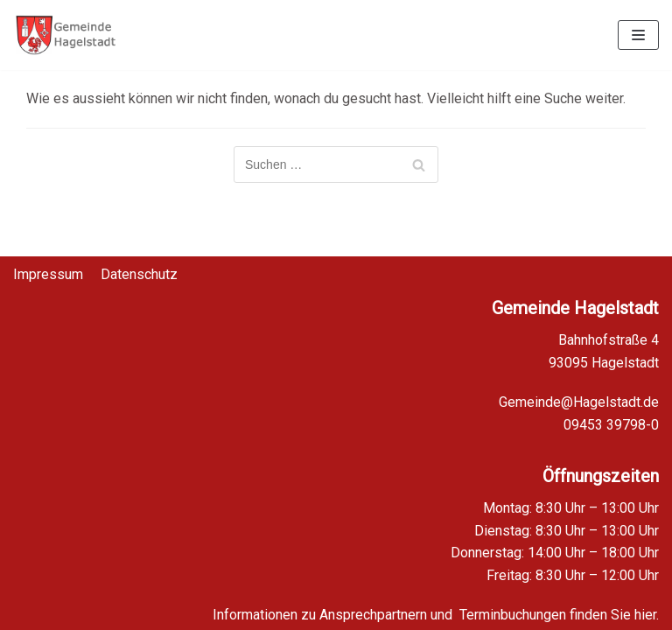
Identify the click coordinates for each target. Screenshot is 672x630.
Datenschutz (139, 264)
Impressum (48, 264)
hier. (647, 615)
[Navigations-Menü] (638, 35)
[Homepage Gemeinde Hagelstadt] (66, 35)
